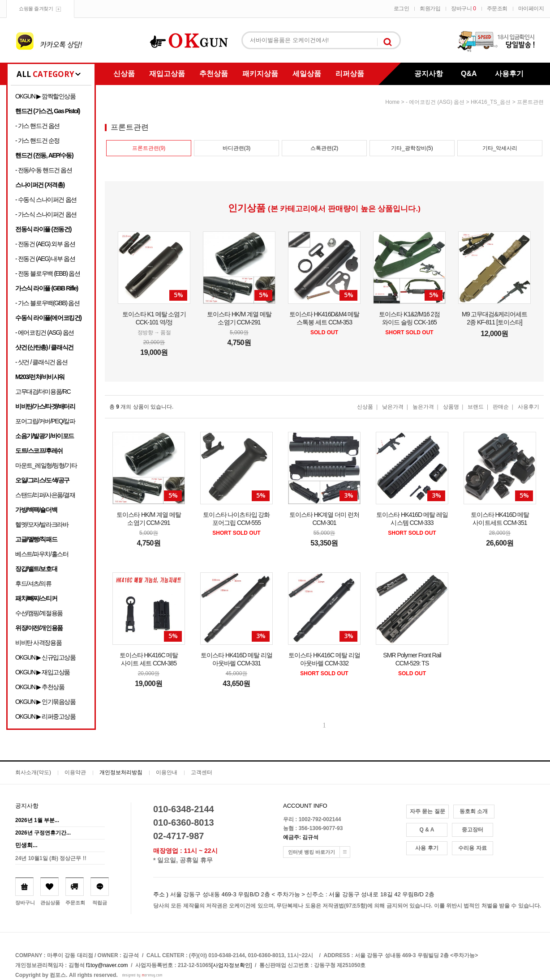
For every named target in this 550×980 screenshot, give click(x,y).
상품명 (451, 407)
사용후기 (509, 74)
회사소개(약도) (33, 772)
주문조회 (497, 9)
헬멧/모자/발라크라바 (42, 524)
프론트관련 (530, 102)
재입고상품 (167, 74)
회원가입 (430, 9)
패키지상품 (260, 74)
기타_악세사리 (500, 148)
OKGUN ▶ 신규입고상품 (45, 657)
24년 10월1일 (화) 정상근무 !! (51, 858)
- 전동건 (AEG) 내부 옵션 (45, 259)
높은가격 (423, 407)
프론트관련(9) (149, 148)
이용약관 (75, 772)
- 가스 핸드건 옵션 (37, 126)
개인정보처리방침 (121, 772)
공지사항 (429, 74)
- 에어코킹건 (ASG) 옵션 (45, 332)
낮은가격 (393, 407)
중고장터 (473, 830)
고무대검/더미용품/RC (43, 392)
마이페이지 (531, 9)
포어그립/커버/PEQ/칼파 (45, 421)
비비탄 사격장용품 (38, 643)
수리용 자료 (472, 848)
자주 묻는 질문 (428, 811)
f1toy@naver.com (107, 965)
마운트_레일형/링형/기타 (46, 465)
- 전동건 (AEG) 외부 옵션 (45, 244)
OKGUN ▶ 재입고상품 (43, 672)
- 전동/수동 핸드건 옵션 (44, 170)
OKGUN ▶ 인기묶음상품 (45, 702)
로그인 (402, 9)
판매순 (501, 407)
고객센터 (202, 772)
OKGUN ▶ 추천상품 (40, 687)
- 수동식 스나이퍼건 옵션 (46, 200)
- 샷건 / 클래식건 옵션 (41, 362)
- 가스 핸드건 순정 (37, 141)
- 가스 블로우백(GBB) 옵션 (47, 303)
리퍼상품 (350, 74)
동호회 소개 (474, 811)
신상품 (124, 74)
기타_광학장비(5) (412, 148)
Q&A (469, 74)
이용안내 (167, 772)
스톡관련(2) (324, 148)
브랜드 (476, 407)
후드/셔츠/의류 (33, 584)
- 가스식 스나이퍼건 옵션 (46, 214)
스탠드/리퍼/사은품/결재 (45, 495)
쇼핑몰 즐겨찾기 (36, 9)
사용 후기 (427, 848)
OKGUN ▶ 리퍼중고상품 (45, 716)
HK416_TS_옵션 (491, 102)
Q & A (427, 830)
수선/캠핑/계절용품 (39, 613)
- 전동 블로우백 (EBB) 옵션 (47, 273)
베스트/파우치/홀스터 (42, 554)
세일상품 (307, 74)
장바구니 (463, 9)
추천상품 (214, 74)
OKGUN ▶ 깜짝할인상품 (45, 96)
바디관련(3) (237, 148)
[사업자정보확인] (232, 965)
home (392, 102)
